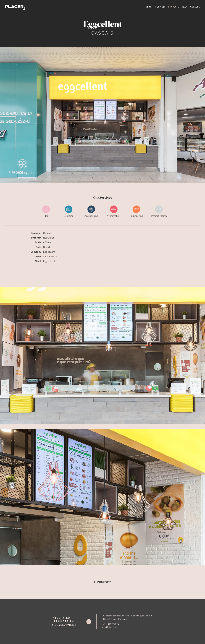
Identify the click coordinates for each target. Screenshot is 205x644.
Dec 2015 (48, 247)
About (149, 7)
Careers (195, 7)
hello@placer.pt (109, 627)
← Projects (103, 582)
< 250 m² (48, 243)
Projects (174, 7)
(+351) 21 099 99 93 (110, 624)
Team (185, 7)
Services (161, 7)
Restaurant (49, 238)
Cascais (47, 233)
